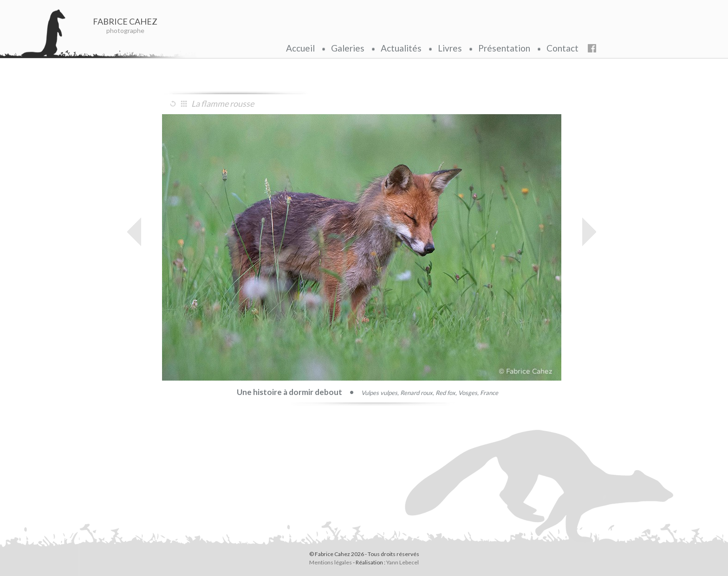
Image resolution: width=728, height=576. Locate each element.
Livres (450, 48)
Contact (562, 48)
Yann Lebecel (403, 562)
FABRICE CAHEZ (126, 21)
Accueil (300, 48)
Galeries (348, 48)
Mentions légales (331, 562)
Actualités (401, 48)
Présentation (504, 48)
